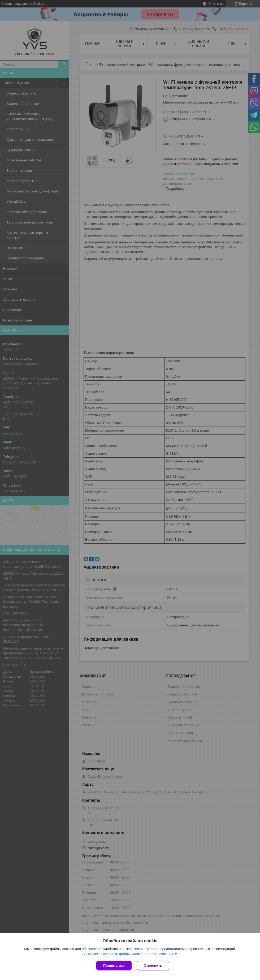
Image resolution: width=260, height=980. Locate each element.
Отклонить (153, 966)
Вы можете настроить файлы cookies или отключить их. (128, 954)
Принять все (114, 966)
